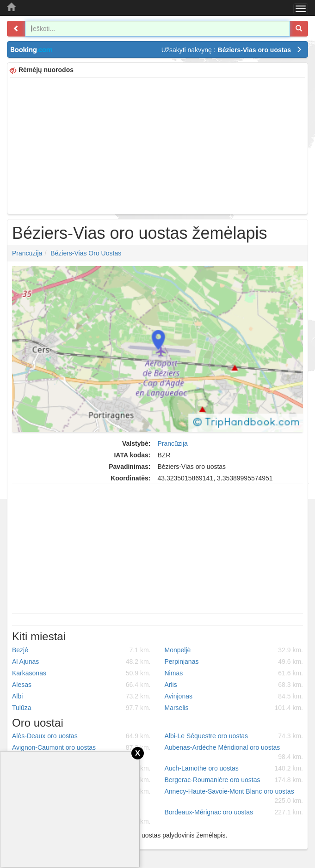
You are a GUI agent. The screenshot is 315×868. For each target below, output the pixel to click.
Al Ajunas (81, 662)
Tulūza (81, 708)
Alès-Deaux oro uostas (81, 736)
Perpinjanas (234, 662)
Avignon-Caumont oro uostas (81, 747)
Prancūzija (27, 253)
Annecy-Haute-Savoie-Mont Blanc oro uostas (234, 796)
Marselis (234, 708)
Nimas (234, 673)
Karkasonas (81, 673)
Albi (81, 696)
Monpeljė (234, 650)
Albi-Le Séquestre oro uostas (234, 736)
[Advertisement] (157, 145)
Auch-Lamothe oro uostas (234, 768)
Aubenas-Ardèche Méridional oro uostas (234, 753)
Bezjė (81, 650)
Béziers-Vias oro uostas (86, 253)
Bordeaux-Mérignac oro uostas (234, 812)
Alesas (81, 685)
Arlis (234, 685)
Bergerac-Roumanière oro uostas (234, 780)
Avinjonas (234, 696)
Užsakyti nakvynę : (232, 50)
